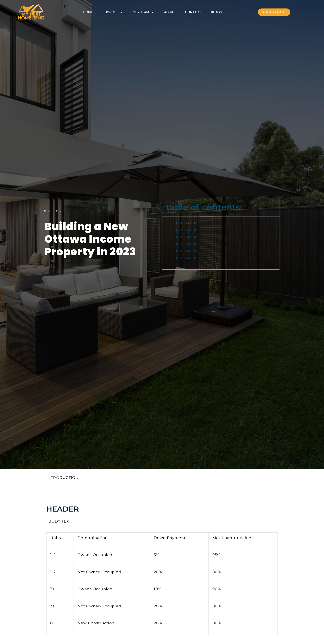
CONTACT (193, 12)
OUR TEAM (143, 13)
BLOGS (216, 12)
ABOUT (170, 12)
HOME (88, 12)
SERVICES (113, 13)
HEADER (188, 223)
